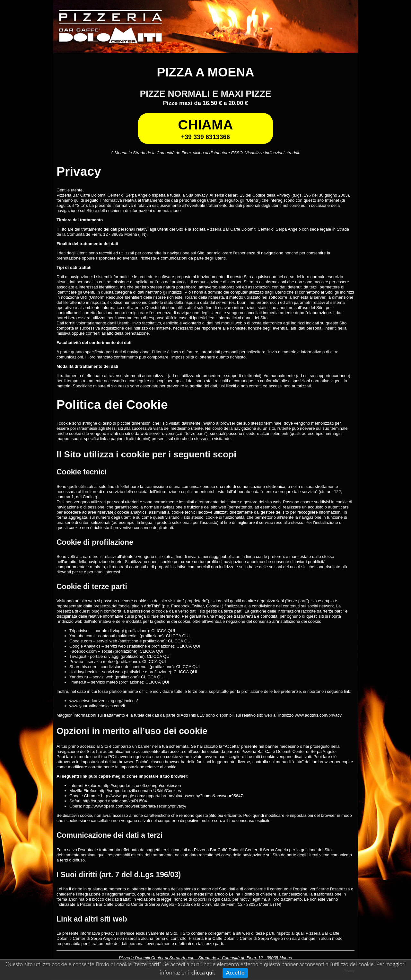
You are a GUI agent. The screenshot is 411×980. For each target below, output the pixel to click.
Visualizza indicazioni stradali (272, 153)
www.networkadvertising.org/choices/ (104, 701)
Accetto (235, 972)
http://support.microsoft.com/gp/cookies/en (142, 786)
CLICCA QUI (163, 631)
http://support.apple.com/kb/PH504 (115, 801)
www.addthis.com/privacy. (319, 715)
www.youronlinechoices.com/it (97, 706)
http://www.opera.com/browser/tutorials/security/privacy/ (135, 806)
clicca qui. (203, 972)
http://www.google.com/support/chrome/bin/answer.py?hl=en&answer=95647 (172, 796)
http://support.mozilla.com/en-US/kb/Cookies (140, 791)
